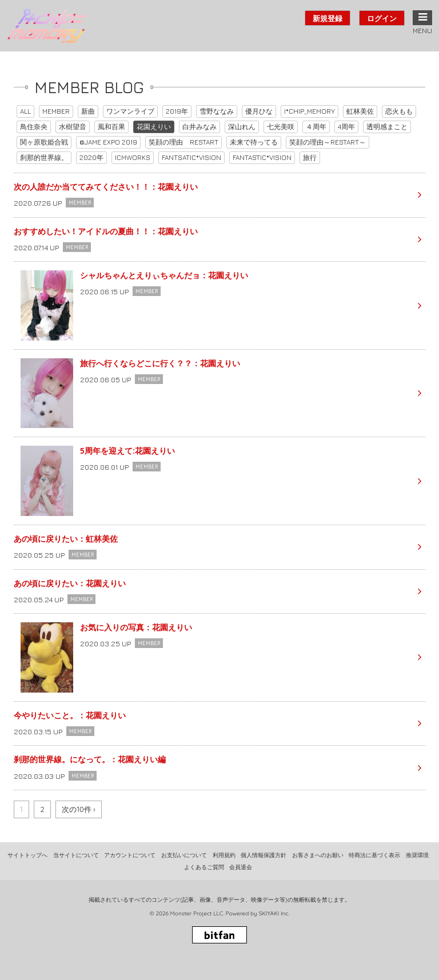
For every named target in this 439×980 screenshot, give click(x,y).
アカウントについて (130, 855)
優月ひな (259, 111)
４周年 (316, 127)
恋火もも (399, 111)
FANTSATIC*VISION (191, 157)
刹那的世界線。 (44, 157)
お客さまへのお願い (318, 855)
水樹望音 (73, 127)
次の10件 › (79, 809)
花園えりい (154, 127)
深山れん (242, 127)
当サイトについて (76, 855)
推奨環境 (417, 855)
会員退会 (241, 867)
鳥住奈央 (34, 127)
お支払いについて (184, 855)
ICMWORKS (133, 157)
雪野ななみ (217, 111)
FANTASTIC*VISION (262, 157)
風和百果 (111, 127)
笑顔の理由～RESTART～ (328, 142)
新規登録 (328, 18)
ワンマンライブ (130, 111)
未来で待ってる (254, 142)
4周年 (346, 127)
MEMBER (56, 111)
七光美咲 (281, 127)
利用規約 (224, 855)
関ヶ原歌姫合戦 (44, 142)
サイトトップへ (27, 855)
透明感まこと (387, 127)
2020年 (91, 157)
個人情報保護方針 (264, 855)
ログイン (382, 18)
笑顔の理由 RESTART (183, 142)
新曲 (88, 111)
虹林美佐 (360, 111)
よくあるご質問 (204, 867)
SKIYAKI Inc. (274, 913)
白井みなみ (199, 127)
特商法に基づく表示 (374, 855)
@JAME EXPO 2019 (108, 142)
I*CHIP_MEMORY (310, 111)
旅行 (310, 157)
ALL (25, 111)
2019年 (177, 111)
